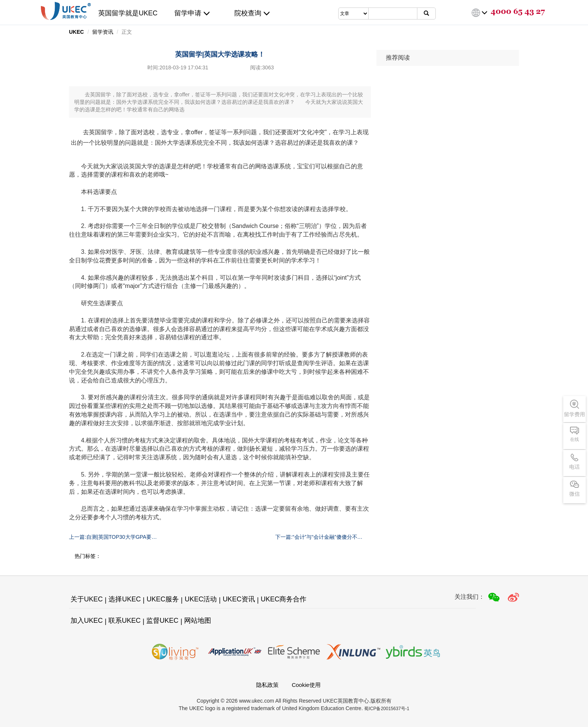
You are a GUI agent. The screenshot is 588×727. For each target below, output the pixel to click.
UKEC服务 (163, 599)
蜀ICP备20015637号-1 (387, 709)
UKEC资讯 (239, 599)
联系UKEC (124, 621)
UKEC (76, 32)
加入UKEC (87, 621)
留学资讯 (103, 32)
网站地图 (198, 621)
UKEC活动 (201, 599)
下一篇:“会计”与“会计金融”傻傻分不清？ (316, 537)
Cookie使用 (306, 685)
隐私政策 (267, 685)
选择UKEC (124, 599)
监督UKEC (162, 621)
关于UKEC (87, 599)
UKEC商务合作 (283, 599)
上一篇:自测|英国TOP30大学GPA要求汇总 (113, 537)
